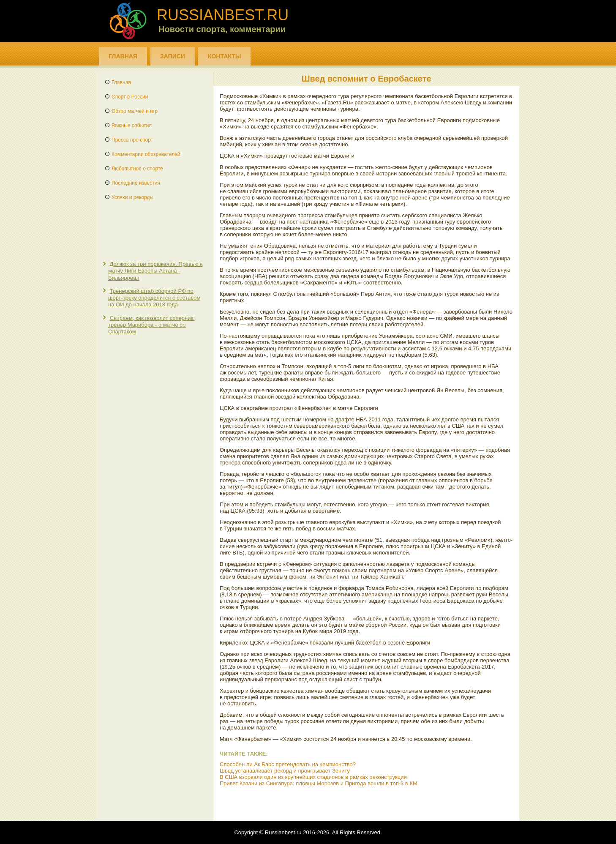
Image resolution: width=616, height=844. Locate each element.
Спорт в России (130, 97)
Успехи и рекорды (132, 197)
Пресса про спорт (132, 140)
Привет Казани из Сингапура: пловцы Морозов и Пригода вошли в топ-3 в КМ (319, 783)
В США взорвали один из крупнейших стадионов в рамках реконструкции (313, 777)
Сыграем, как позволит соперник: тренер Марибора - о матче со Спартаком (151, 325)
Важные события (132, 126)
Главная (123, 56)
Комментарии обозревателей (146, 154)
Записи (173, 56)
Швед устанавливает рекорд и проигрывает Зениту (285, 771)
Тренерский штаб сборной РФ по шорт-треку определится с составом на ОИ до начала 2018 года (154, 298)
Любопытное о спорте (137, 169)
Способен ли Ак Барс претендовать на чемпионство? (288, 764)
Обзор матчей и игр (135, 111)
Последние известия (136, 183)
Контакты (224, 56)
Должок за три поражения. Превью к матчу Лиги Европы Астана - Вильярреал (155, 271)
